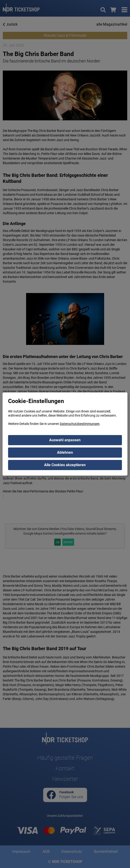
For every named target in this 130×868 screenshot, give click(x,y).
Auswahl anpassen (65, 440)
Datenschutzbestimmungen (80, 424)
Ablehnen (65, 452)
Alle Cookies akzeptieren (65, 465)
